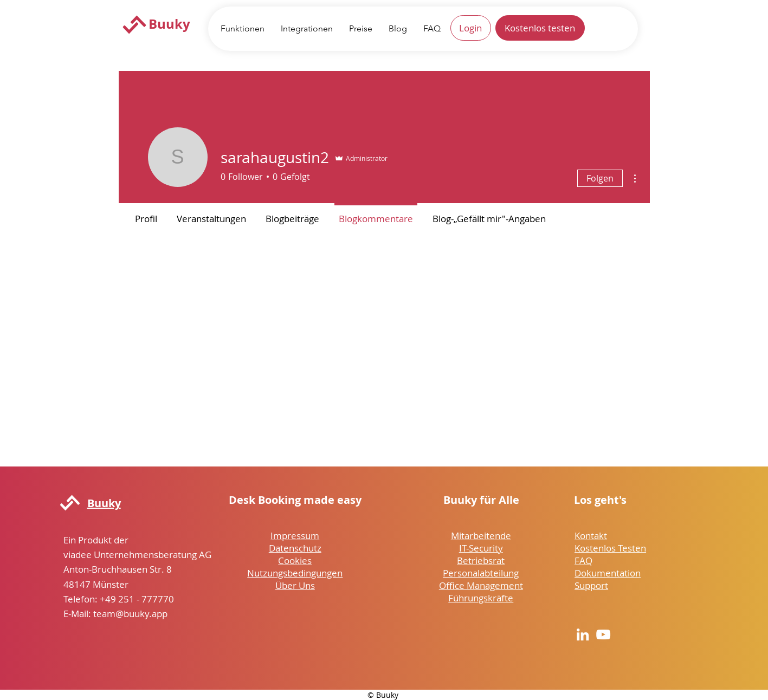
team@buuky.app (130, 614)
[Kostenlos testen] (540, 28)
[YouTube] (603, 634)
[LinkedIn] (583, 634)
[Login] (471, 28)
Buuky (169, 24)
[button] (243, 28)
